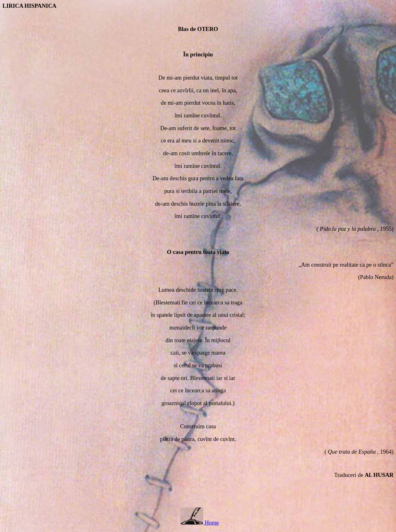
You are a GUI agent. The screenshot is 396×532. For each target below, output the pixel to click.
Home (212, 523)
